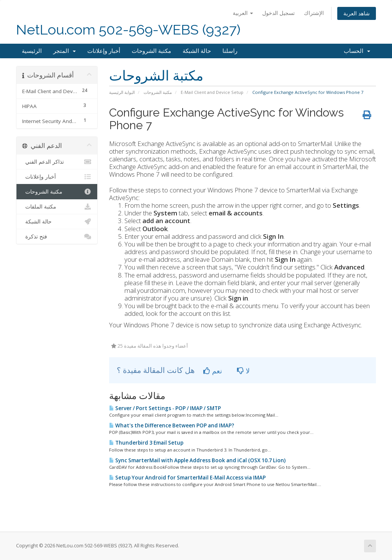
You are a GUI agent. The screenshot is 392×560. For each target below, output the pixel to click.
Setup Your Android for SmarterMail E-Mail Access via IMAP (187, 478)
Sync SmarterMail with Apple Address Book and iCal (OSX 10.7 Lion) (197, 460)
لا (243, 371)
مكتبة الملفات (57, 207)
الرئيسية (32, 51)
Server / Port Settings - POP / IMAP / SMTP (165, 408)
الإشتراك (314, 13)
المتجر (65, 51)
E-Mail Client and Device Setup (212, 92)
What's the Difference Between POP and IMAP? (172, 425)
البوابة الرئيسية (122, 92)
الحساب (357, 51)
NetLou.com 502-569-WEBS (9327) (128, 30)
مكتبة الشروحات (151, 51)
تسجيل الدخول (278, 13)
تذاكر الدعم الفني (57, 162)
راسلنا (230, 51)
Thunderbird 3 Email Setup (146, 443)
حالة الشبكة (197, 51)
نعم (213, 371)
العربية (243, 13)
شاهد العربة (357, 13)
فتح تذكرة (57, 236)
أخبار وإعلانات (104, 51)
